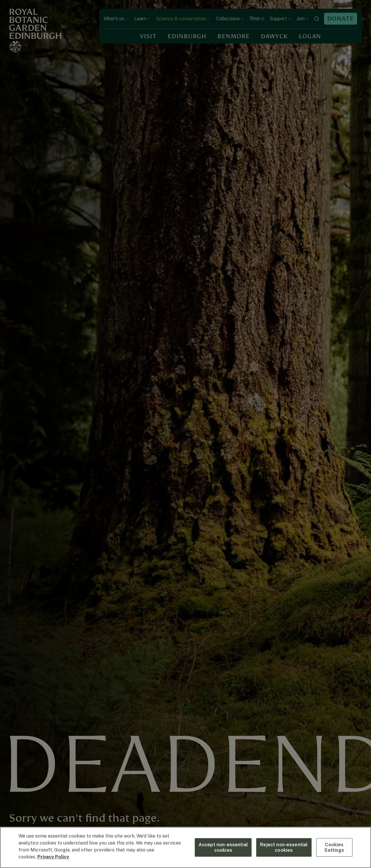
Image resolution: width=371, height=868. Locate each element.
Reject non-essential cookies (284, 847)
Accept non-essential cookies (223, 847)
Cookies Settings (334, 847)
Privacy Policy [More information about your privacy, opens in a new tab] (53, 857)
